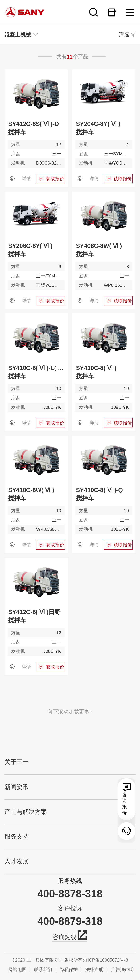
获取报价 (55, 179)
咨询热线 (70, 937)
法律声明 (94, 970)
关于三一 (17, 762)
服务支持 (17, 837)
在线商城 (112, 12)
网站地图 (17, 970)
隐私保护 (69, 970)
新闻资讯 (17, 787)
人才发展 (17, 861)
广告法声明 (122, 970)
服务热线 (70, 881)
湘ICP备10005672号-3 (106, 960)
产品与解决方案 (26, 812)
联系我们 (43, 970)
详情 (26, 179)
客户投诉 (70, 908)
